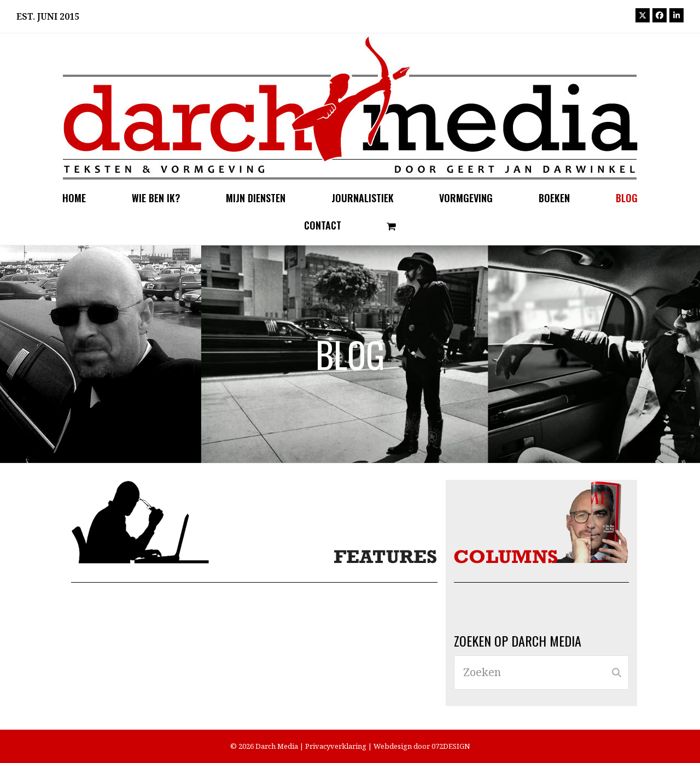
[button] (392, 226)
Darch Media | (280, 746)
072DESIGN (451, 746)
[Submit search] (617, 673)
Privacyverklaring (336, 746)
